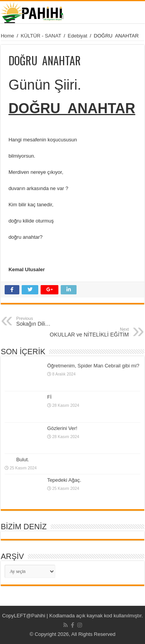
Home (8, 36)
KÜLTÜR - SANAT (41, 36)
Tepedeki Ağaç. (64, 480)
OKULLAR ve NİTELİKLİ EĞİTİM (89, 332)
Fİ (49, 397)
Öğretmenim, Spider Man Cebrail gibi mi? (93, 366)
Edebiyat (78, 36)
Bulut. (23, 460)
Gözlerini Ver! (62, 428)
